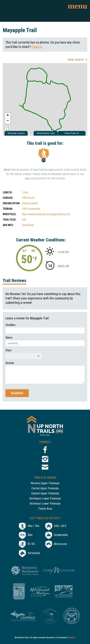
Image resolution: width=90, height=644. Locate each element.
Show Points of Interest (72, 134)
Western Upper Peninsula (45, 483)
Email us (37, 47)
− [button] (8, 121)
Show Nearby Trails (46, 133)
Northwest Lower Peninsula (45, 499)
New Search (76, 60)
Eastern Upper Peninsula (45, 494)
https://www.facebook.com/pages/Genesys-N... (47, 214)
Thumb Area (45, 509)
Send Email (28, 225)
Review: (10, 363)
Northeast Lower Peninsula (45, 504)
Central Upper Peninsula (45, 488)
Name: (9, 338)
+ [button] (8, 116)
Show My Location (16, 133)
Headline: (11, 325)
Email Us (72, 638)
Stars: (9, 350)
